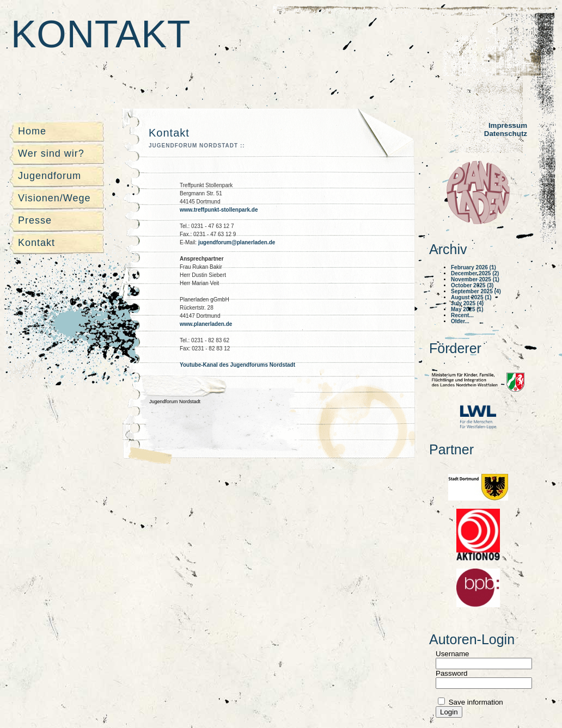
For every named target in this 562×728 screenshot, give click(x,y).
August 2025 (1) (471, 297)
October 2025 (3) (472, 285)
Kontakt (101, 34)
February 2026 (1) (474, 267)
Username (452, 654)
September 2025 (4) (476, 291)
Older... (460, 321)
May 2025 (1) (467, 309)
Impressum (508, 125)
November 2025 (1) (475, 279)
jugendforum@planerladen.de (237, 242)
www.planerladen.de (206, 324)
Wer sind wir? (51, 153)
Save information (475, 702)
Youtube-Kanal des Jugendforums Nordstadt (237, 365)
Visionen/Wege (54, 198)
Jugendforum (50, 176)
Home (32, 131)
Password (452, 673)
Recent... (462, 315)
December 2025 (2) (475, 273)
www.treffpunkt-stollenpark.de (219, 210)
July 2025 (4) (467, 303)
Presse (35, 220)
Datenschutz (506, 134)
